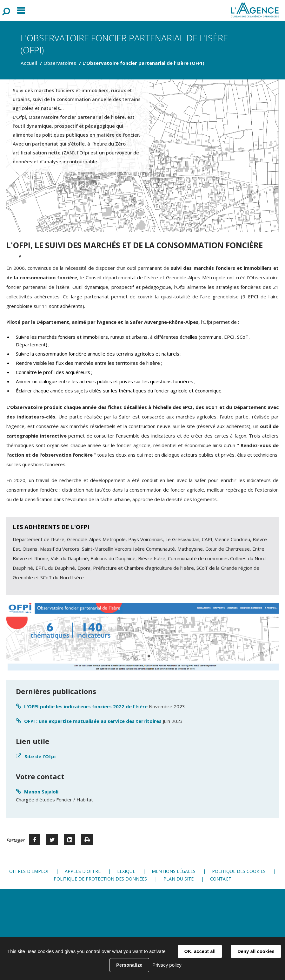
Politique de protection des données (100, 879)
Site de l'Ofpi (40, 756)
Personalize (129, 965)
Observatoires (60, 63)
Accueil (29, 63)
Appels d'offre (83, 871)
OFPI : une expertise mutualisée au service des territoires (93, 721)
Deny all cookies (256, 951)
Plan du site (179, 879)
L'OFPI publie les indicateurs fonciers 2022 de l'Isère (86, 706)
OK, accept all (200, 951)
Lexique (126, 871)
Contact (221, 879)
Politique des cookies (239, 871)
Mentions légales (174, 871)
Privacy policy (167, 965)
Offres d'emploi (29, 871)
